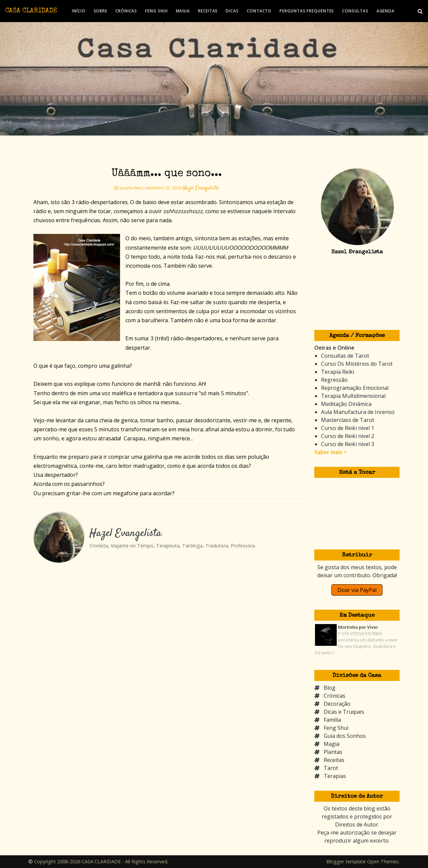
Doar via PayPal (357, 590)
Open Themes (383, 861)
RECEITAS (208, 11)
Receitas (334, 760)
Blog (330, 688)
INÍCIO (79, 11)
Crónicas (335, 696)
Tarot (331, 768)
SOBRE (101, 11)
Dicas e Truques (344, 712)
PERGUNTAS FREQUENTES (307, 11)
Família (332, 720)
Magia (332, 744)
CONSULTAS (355, 11)
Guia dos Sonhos (345, 736)
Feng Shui (336, 728)
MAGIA (183, 11)
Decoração (337, 704)
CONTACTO (259, 11)
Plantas (333, 752)
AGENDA (386, 11)
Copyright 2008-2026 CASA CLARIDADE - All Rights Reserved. (101, 861)
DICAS (232, 11)
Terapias (335, 776)
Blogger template (346, 861)
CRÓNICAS (126, 11)
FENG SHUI (156, 11)
